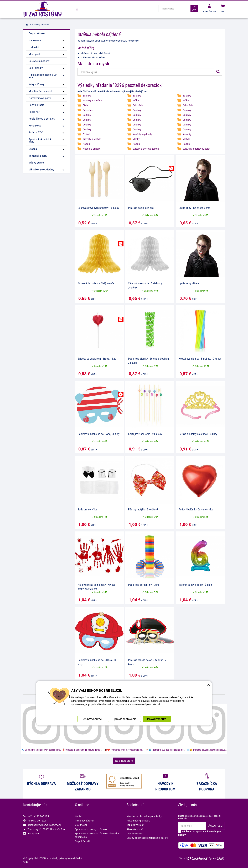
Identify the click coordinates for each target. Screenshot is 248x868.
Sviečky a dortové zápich (146, 149)
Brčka (136, 100)
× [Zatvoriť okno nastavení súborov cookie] (209, 679)
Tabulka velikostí (135, 825)
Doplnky (137, 110)
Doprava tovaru (135, 833)
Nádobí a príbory (92, 149)
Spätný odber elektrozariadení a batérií (147, 838)
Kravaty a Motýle (92, 139)
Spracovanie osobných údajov (91, 829)
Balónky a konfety (92, 100)
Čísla (85, 105)
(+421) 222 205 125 (38, 816)
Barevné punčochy (39, 61)
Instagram (33, 833)
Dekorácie (138, 105)
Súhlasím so (200, 833)
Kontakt (79, 816)
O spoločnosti (82, 841)
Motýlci (186, 139)
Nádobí (87, 144)
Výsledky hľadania (41, 24)
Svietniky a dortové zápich (196, 149)
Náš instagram (124, 761)
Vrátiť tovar (81, 825)
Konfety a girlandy (142, 134)
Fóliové (86, 134)
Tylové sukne (36, 163)
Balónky (87, 96)
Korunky (187, 134)
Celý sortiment (37, 33)
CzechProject (198, 859)
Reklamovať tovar (84, 821)
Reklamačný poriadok (138, 821)
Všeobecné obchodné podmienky (144, 816)
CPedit (221, 859)
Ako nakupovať (135, 829)
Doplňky (187, 125)
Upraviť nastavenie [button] (124, 714)
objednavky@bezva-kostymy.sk (44, 825)
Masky (136, 139)
